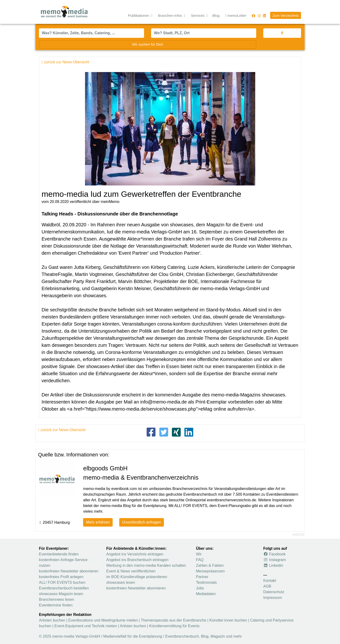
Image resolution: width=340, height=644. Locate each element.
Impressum (273, 598)
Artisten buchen (52, 620)
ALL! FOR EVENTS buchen (62, 582)
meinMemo (110, 202)
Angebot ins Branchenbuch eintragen (137, 560)
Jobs (200, 588)
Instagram (275, 560)
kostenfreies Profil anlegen (61, 577)
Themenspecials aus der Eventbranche (174, 620)
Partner (202, 577)
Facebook (274, 554)
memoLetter (236, 16)
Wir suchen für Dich (148, 44)
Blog (216, 15)
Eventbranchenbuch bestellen (64, 588)
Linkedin (273, 565)
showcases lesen (121, 582)
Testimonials (206, 582)
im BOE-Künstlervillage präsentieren (137, 577)
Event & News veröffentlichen (131, 571)
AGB (267, 586)
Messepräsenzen (210, 571)
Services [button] (198, 15)
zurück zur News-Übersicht (62, 430)
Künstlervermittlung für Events (174, 626)
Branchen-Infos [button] (170, 15)
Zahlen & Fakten (210, 565)
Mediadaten (206, 594)
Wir (199, 554)
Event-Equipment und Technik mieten (86, 626)
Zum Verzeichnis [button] (286, 15)
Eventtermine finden (56, 605)
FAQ (200, 560)
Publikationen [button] (139, 15)
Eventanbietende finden (59, 554)
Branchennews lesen (57, 599)
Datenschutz (274, 592)
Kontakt (270, 581)
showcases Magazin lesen (61, 594)
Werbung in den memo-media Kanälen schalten (146, 565)
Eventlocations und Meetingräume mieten (103, 620)
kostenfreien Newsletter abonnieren (69, 571)
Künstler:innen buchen (228, 620)
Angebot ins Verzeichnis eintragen (135, 554)
